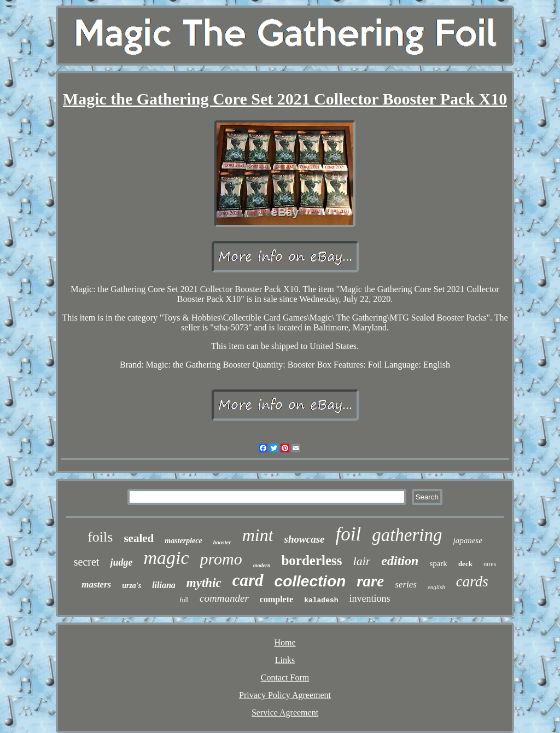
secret (87, 562)
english (436, 587)
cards (472, 581)
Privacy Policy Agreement (285, 695)
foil (348, 534)
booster (222, 542)
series (406, 584)
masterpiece (183, 541)
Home (285, 642)
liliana (164, 585)
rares (490, 564)
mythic (204, 583)
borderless (311, 560)
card (248, 580)
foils (100, 537)
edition (400, 561)
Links (285, 660)
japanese (467, 540)
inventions (370, 598)
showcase (305, 539)
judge (121, 562)
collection (310, 581)
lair (362, 561)
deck (465, 564)
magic (166, 558)
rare (370, 581)
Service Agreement (285, 712)
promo (221, 559)
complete (276, 599)
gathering (407, 535)
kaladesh (321, 600)
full (184, 600)
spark (438, 563)
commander (224, 598)
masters (96, 584)
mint (258, 535)
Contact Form (285, 677)
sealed (139, 538)
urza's (132, 586)
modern (262, 565)
